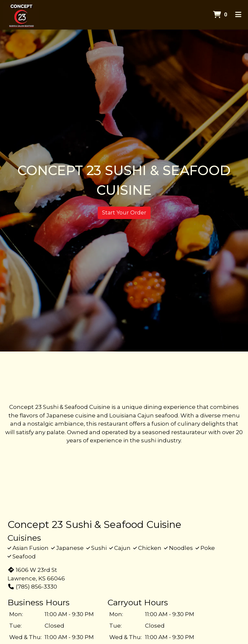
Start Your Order (124, 213)
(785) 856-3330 (32, 587)
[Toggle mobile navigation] (238, 15)
